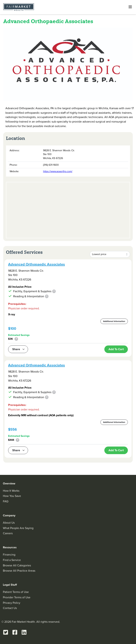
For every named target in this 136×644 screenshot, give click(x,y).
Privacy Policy (12, 603)
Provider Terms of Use (17, 597)
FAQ (6, 501)
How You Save (12, 496)
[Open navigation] (130, 7)
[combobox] (110, 254)
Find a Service (12, 560)
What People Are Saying (18, 528)
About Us (9, 523)
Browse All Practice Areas (19, 571)
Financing (9, 555)
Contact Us (10, 608)
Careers (8, 533)
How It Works (11, 491)
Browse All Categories (17, 565)
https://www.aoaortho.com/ (58, 171)
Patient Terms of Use (16, 592)
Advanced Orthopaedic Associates (37, 264)
